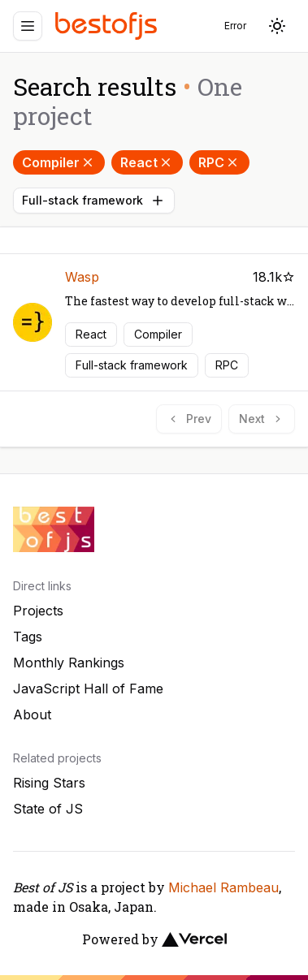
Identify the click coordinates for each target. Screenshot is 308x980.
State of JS (48, 809)
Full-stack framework (94, 201)
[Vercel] (194, 939)
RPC (219, 162)
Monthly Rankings (69, 663)
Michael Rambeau (223, 887)
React (147, 162)
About (32, 714)
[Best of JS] (108, 26)
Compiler (59, 162)
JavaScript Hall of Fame (88, 689)
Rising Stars (49, 783)
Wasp (82, 277)
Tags (28, 637)
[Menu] (28, 26)
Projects (38, 611)
